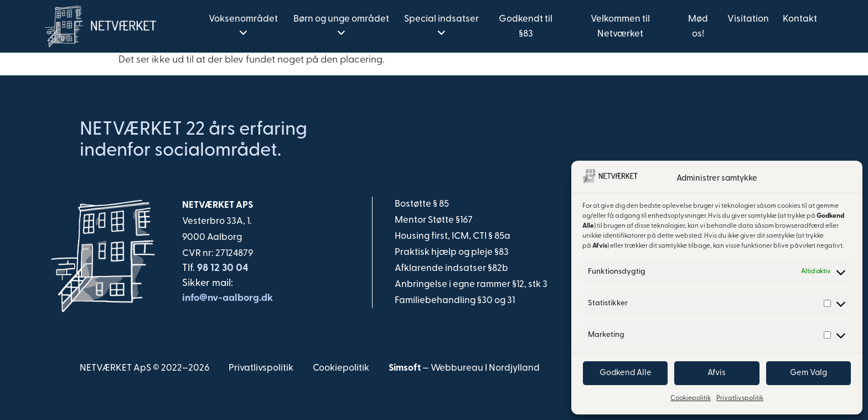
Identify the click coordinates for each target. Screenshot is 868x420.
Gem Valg (808, 373)
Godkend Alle (626, 373)
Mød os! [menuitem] (698, 27)
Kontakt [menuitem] (800, 19)
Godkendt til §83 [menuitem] (526, 27)
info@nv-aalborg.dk (228, 298)
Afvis (717, 373)
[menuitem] (243, 27)
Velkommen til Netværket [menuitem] (620, 27)
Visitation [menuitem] (748, 19)
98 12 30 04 (222, 268)
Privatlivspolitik (740, 398)
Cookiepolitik (691, 398)
